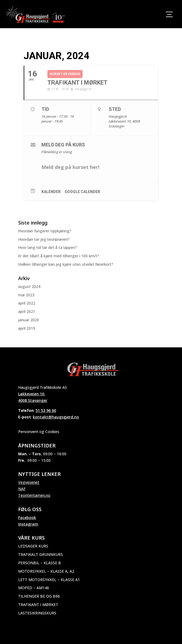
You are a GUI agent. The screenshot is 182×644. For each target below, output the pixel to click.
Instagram (28, 524)
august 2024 (29, 286)
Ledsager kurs (33, 546)
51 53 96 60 (46, 410)
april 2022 (27, 303)
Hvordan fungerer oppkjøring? (45, 231)
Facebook (27, 518)
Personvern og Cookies (39, 432)
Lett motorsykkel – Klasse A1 (49, 580)
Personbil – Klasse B (40, 563)
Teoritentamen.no (34, 495)
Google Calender (82, 192)
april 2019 (27, 328)
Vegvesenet (29, 482)
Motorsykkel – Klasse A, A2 (46, 571)
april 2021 (27, 311)
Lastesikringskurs (37, 613)
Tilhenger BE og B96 (39, 596)
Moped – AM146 (34, 588)
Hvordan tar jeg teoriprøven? (44, 239)
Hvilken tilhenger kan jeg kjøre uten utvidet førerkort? (66, 264)
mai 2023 (26, 295)
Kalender (51, 192)
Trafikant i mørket (38, 605)
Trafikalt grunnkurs (40, 554)
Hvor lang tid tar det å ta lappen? (48, 247)
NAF (22, 489)
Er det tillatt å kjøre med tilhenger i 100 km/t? (59, 256)
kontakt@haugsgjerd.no (56, 417)
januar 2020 (29, 320)
